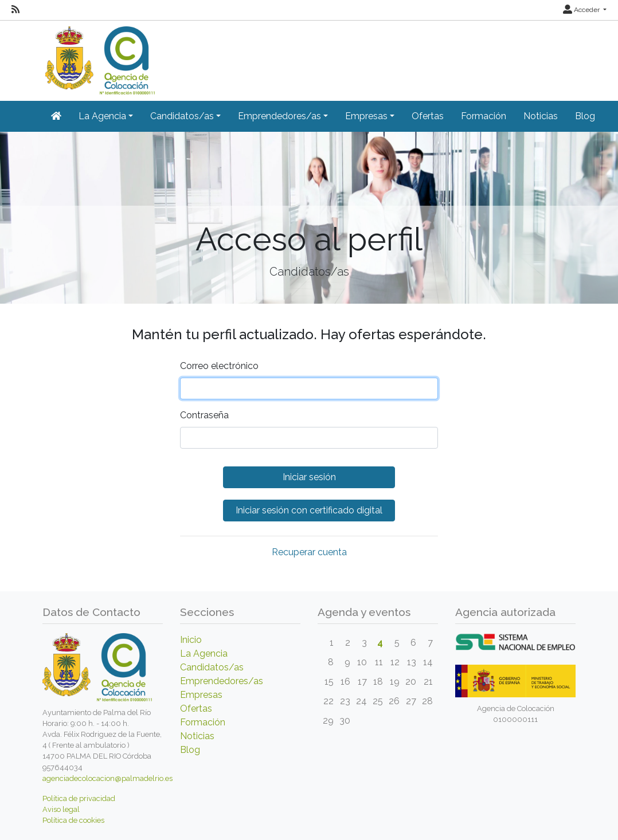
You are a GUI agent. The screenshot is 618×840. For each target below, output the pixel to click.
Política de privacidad (79, 798)
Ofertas (428, 116)
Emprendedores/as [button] (279, 116)
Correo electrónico (219, 366)
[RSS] (15, 10)
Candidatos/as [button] (182, 116)
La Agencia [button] (102, 116)
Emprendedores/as (222, 681)
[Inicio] (99, 56)
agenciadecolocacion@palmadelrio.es (107, 778)
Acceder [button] (582, 10)
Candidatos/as (212, 667)
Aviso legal (61, 809)
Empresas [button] (366, 116)
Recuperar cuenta (309, 552)
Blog (585, 116)
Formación (484, 116)
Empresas (201, 695)
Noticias (541, 116)
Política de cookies (73, 820)
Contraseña (204, 415)
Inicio (191, 640)
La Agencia (204, 653)
